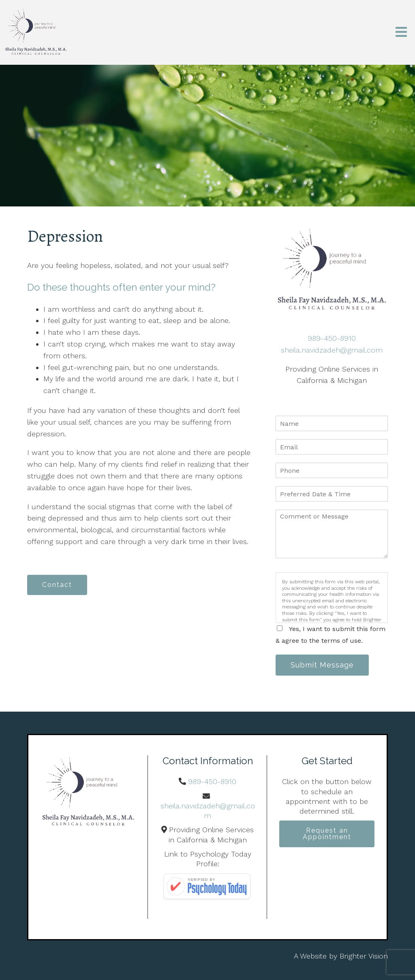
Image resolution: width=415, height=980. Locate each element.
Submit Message (322, 665)
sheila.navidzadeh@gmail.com (332, 350)
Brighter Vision (364, 956)
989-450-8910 (332, 338)
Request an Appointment (327, 834)
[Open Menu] (401, 33)
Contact (57, 585)
